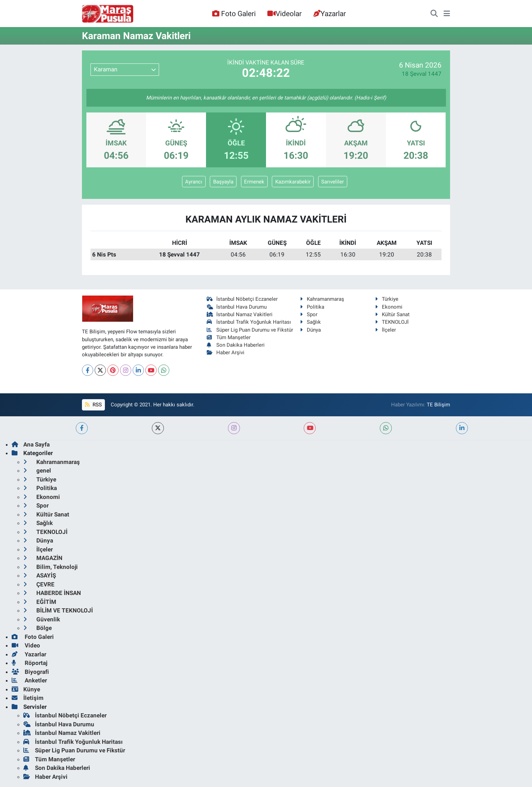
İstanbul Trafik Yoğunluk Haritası (249, 322)
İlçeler (385, 330)
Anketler (29, 680)
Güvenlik (42, 619)
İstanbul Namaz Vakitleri (240, 314)
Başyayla (223, 182)
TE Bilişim (438, 405)
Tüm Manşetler (229, 337)
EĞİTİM (40, 602)
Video (26, 645)
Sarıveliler (332, 182)
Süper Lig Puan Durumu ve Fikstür (250, 330)
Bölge (38, 628)
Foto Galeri (234, 14)
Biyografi (30, 672)
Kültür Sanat (392, 314)
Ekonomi (389, 307)
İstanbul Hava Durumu (237, 307)
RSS (93, 405)
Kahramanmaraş (322, 299)
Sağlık (310, 322)
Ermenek (254, 182)
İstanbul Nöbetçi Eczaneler (242, 299)
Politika (312, 307)
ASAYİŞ (40, 575)
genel (37, 470)
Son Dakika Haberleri (236, 345)
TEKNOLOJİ (392, 322)
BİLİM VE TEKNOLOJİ (58, 610)
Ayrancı (194, 182)
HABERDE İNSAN (52, 593)
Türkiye (387, 299)
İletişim (28, 698)
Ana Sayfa (31, 444)
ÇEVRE (39, 584)
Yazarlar (330, 14)
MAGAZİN (43, 558)
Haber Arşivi (226, 353)
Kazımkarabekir (293, 182)
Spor (309, 314)
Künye (26, 689)
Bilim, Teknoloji (51, 567)
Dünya (310, 330)
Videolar (285, 14)
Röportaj (29, 663)
